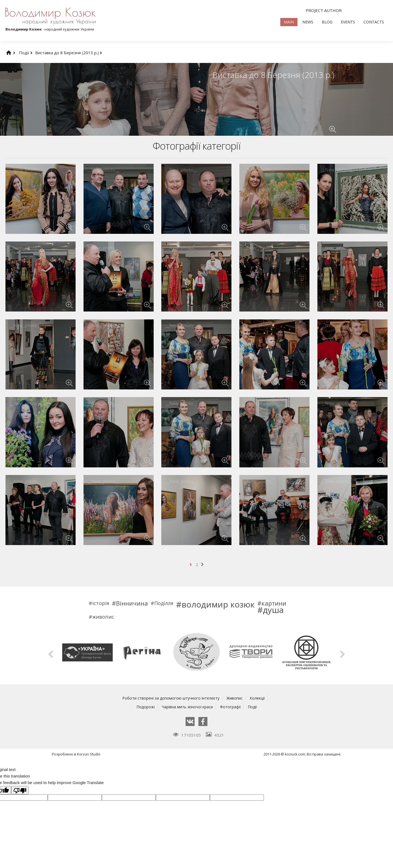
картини (274, 603)
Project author (324, 10)
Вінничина (132, 603)
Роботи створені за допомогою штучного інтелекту (170, 698)
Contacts (374, 22)
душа (273, 610)
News (308, 22)
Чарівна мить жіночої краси (187, 707)
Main (289, 22)
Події (26, 53)
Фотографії (231, 707)
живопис (103, 617)
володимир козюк (218, 604)
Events (348, 22)
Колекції (260, 698)
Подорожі (143, 707)
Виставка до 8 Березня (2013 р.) (69, 53)
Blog (327, 22)
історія (101, 603)
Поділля (164, 603)
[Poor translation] (20, 790)
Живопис (236, 698)
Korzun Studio (89, 754)
